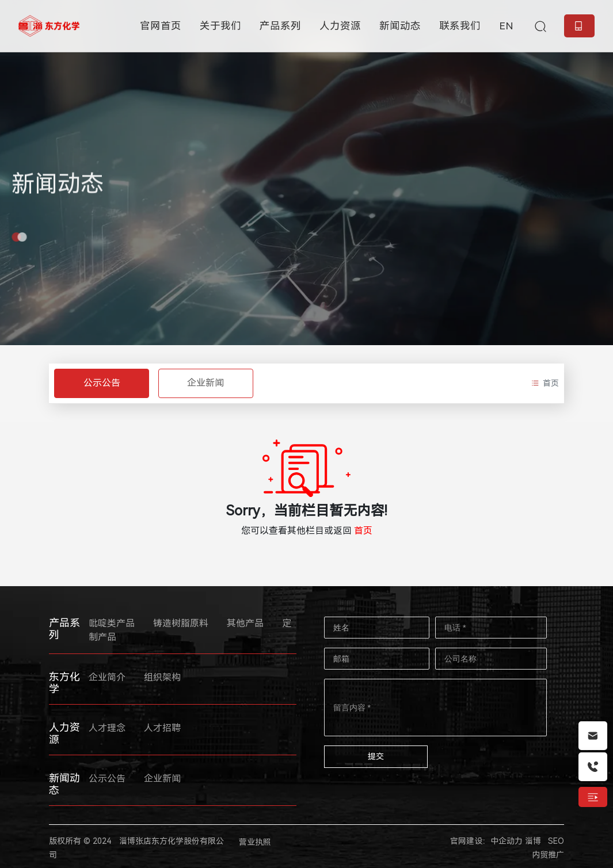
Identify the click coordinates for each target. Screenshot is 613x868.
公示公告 (102, 383)
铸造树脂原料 (181, 623)
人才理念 (107, 728)
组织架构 (162, 677)
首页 (363, 531)
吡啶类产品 (112, 623)
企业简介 (107, 677)
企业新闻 (205, 383)
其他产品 (245, 623)
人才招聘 (162, 728)
